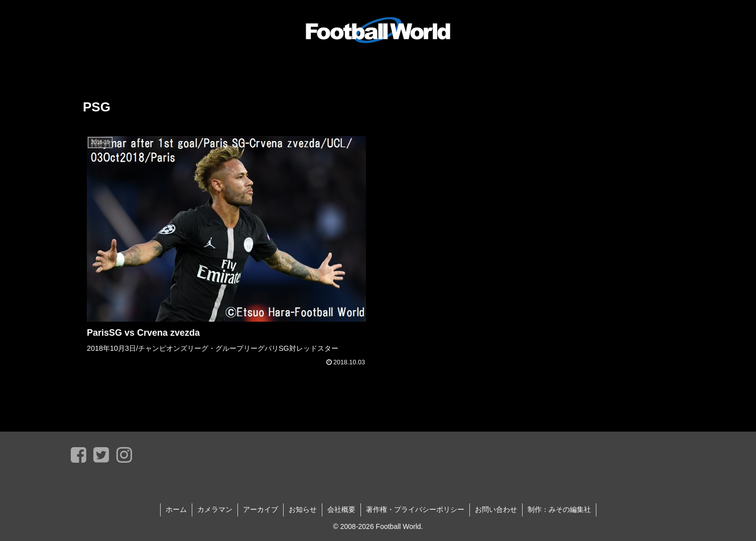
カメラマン (215, 509)
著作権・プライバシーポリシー (415, 509)
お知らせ (303, 509)
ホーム (176, 509)
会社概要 (341, 509)
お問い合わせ (496, 509)
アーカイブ (261, 509)
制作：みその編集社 (559, 509)
